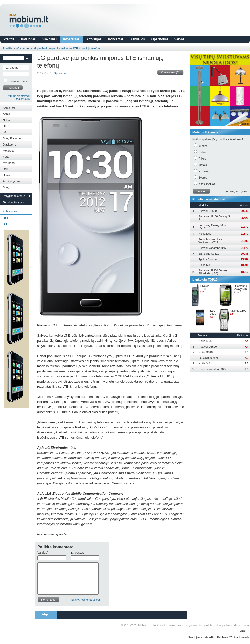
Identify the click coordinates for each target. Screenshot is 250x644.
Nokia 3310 (206, 352)
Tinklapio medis (240, 637)
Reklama (223, 637)
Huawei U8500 (207, 211)
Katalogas (28, 39)
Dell (5, 169)
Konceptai (116, 39)
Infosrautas (71, 39)
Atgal (46, 614)
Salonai (180, 39)
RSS (6, 218)
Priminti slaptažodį (18, 96)
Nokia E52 (205, 234)
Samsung (9, 108)
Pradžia (9, 39)
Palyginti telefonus (14, 196)
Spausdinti (60, 73)
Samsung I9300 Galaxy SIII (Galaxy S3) (213, 272)
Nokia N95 (205, 341)
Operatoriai (160, 39)
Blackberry (9, 144)
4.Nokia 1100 (238, 311)
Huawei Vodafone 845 (212, 248)
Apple (6, 114)
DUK (6, 224)
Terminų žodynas (13, 202)
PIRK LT (245, 631)
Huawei (8, 175)
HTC (6, 126)
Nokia (6, 120)
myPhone (9, 163)
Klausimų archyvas (235, 191)
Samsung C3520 (209, 254)
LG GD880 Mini (208, 358)
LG (5, 132)
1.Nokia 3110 (205, 287)
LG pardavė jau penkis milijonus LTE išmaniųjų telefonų (67, 48)
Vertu (6, 157)
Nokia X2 (204, 363)
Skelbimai (49, 39)
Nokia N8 (204, 265)
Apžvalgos (94, 39)
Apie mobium (11, 211)
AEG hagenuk (12, 181)
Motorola (8, 151)
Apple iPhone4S (208, 259)
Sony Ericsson (12, 138)
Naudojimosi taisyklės (201, 637)
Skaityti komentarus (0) (86, 600)
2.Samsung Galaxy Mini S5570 (240, 289)
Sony (6, 187)
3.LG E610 (213, 312)
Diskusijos (137, 39)
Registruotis (22, 99)
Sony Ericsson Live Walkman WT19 (210, 241)
